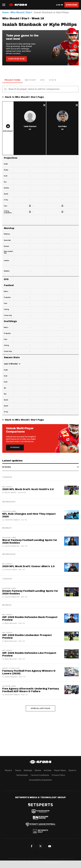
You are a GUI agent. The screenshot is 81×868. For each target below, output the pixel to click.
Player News (60, 770)
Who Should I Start (21, 12)
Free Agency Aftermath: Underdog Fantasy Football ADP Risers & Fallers (31, 690)
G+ (50, 846)
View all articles (40, 708)
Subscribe (72, 5)
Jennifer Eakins (12, 520)
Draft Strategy (11, 668)
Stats (53, 80)
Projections (12, 80)
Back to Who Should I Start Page (24, 97)
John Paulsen (11, 677)
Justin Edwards (12, 546)
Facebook (32, 846)
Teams (18, 770)
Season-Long (9, 512)
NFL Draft (7, 487)
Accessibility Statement (40, 780)
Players (8, 770)
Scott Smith (10, 492)
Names (38, 770)
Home (5, 12)
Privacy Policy (58, 775)
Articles (48, 770)
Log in (60, 5)
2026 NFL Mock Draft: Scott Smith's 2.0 (28, 489)
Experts (72, 770)
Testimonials (22, 775)
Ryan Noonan (11, 623)
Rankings (28, 770)
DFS (42, 80)
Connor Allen (11, 570)
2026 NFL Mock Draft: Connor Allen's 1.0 (28, 566)
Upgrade (15, 447)
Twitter (41, 846)
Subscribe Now (16, 59)
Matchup (30, 80)
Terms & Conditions (40, 775)
